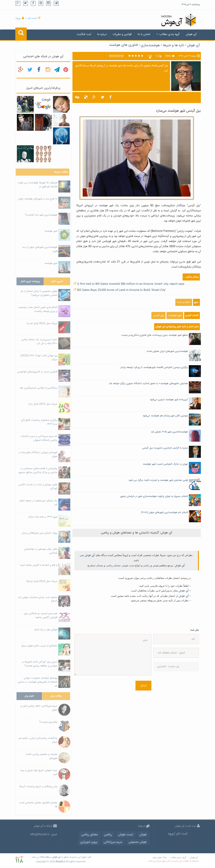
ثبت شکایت (84, 34)
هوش (156, 565)
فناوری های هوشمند (123, 45)
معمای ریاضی (113, 565)
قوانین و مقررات (122, 34)
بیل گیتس (158, 315)
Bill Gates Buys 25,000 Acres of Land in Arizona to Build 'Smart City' (122, 290)
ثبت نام (32, 18)
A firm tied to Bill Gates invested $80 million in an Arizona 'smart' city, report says (131, 284)
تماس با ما (144, 34)
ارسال (143, 686)
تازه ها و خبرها (173, 45)
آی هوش (191, 34)
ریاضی (146, 565)
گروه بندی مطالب (168, 34)
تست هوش (128, 565)
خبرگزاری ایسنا (184, 302)
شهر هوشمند (175, 315)
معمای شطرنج (95, 565)
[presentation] (169, 690)
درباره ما (102, 34)
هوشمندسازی (150, 45)
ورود (18, 18)
